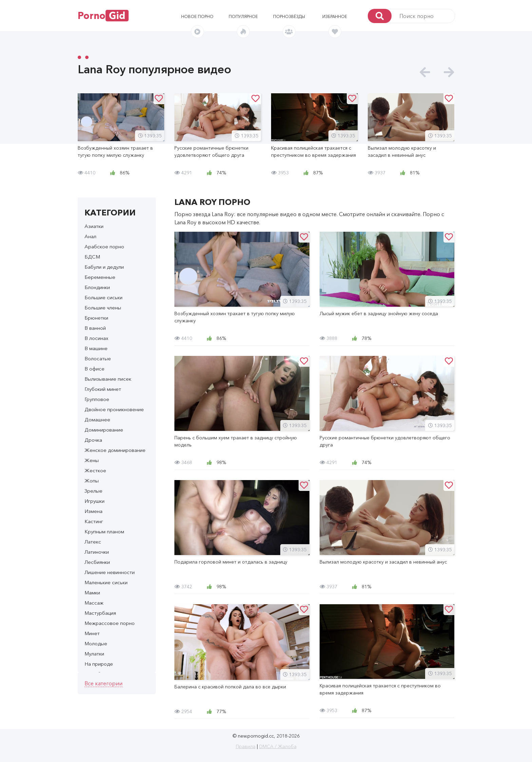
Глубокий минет (103, 389)
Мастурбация (100, 613)
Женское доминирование (115, 450)
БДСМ (92, 257)
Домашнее (97, 420)
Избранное (335, 16)
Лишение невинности (110, 572)
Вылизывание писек (108, 379)
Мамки (92, 593)
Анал (90, 236)
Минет (92, 633)
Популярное (243, 16)
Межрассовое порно (110, 623)
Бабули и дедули (104, 267)
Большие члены (103, 308)
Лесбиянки (97, 562)
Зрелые (93, 491)
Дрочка (93, 440)
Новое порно (197, 16)
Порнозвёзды (289, 16)
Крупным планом (104, 531)
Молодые (96, 643)
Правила (246, 746)
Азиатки (94, 226)
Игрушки (94, 501)
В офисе (94, 369)
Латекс (93, 542)
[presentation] (425, 72)
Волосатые (98, 358)
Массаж (94, 603)
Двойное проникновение (114, 409)
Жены (92, 460)
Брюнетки (96, 318)
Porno (103, 16)
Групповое (97, 399)
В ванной (95, 328)
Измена (93, 511)
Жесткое (95, 470)
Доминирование (104, 430)
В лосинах (96, 338)
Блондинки (97, 287)
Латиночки (97, 552)
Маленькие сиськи (106, 582)
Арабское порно (104, 246)
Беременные (100, 277)
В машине (96, 348)
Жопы (92, 481)
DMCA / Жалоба (278, 746)
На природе (99, 664)
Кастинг (94, 521)
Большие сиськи (103, 297)
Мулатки (94, 654)
